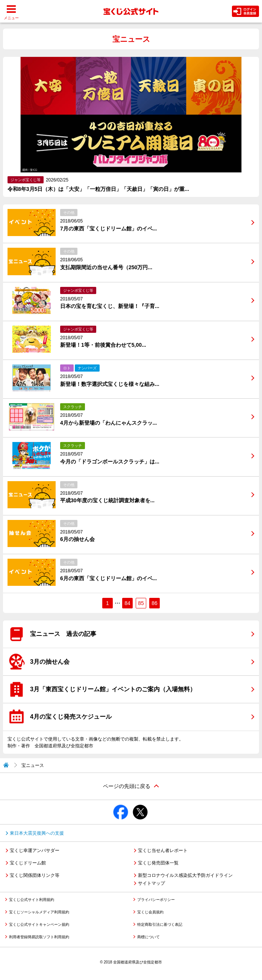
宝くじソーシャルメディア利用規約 (39, 912)
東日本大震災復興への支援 (37, 833)
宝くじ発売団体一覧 (158, 863)
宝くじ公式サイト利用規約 (32, 900)
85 (141, 603)
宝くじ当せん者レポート (163, 850)
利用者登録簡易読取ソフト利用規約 (39, 937)
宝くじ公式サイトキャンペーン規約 (39, 924)
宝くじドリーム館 (28, 863)
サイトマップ (151, 883)
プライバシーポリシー (156, 900)
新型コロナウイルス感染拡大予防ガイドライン (185, 875)
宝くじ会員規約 (150, 912)
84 (127, 603)
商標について (148, 937)
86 (154, 603)
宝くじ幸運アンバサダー (35, 850)
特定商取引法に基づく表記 (160, 924)
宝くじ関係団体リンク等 (35, 875)
